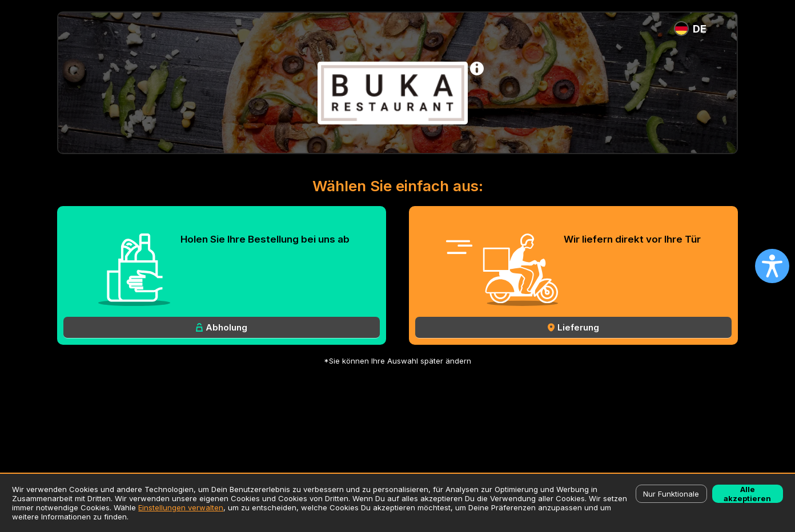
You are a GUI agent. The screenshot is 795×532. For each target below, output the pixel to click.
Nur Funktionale (671, 494)
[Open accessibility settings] (772, 266)
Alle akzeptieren (747, 494)
